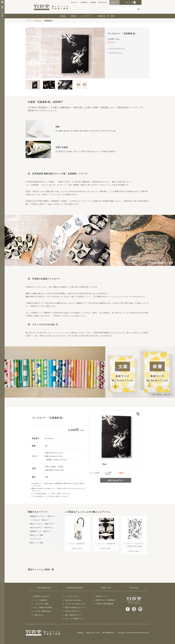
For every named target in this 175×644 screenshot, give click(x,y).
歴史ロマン (51, 516)
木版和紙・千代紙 (60, 316)
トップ (28, 21)
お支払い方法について (73, 611)
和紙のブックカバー (36, 524)
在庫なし (122, 473)
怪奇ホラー (45, 520)
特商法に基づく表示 (93, 633)
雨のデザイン (49, 528)
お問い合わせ (103, 2)
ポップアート (87, 16)
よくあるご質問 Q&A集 (42, 611)
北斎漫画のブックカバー (38, 516)
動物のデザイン (50, 524)
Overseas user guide (73, 600)
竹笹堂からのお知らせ (42, 596)
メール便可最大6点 (108, 473)
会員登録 (93, 2)
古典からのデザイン (36, 528)
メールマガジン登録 (41, 604)
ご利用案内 (84, 2)
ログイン (115, 2)
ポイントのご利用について (75, 619)
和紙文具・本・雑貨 (106, 16)
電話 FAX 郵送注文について (75, 608)
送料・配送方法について (74, 615)
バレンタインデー (36, 539)
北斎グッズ (47, 531)
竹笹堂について (102, 596)
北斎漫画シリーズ (36, 531)
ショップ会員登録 (40, 600)
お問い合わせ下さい (116, 480)
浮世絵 (74, 16)
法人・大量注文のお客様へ (44, 608)
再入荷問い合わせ (116, 53)
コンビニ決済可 (94, 473)
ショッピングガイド (72, 596)
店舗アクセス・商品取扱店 (106, 600)
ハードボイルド (35, 520)
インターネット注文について (75, 604)
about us (74, 2)
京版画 (63, 16)
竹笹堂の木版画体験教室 (105, 604)
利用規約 (80, 633)
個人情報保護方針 (108, 633)
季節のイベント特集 (36, 535)
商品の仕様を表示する (118, 49)
